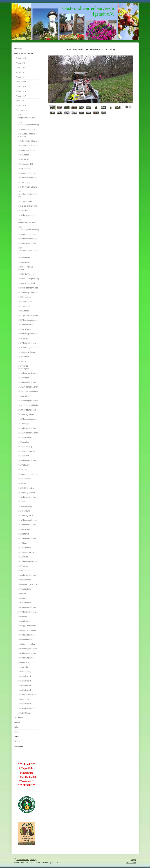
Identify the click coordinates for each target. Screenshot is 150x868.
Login (133, 860)
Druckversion (22, 860)
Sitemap (33, 860)
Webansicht (131, 862)
